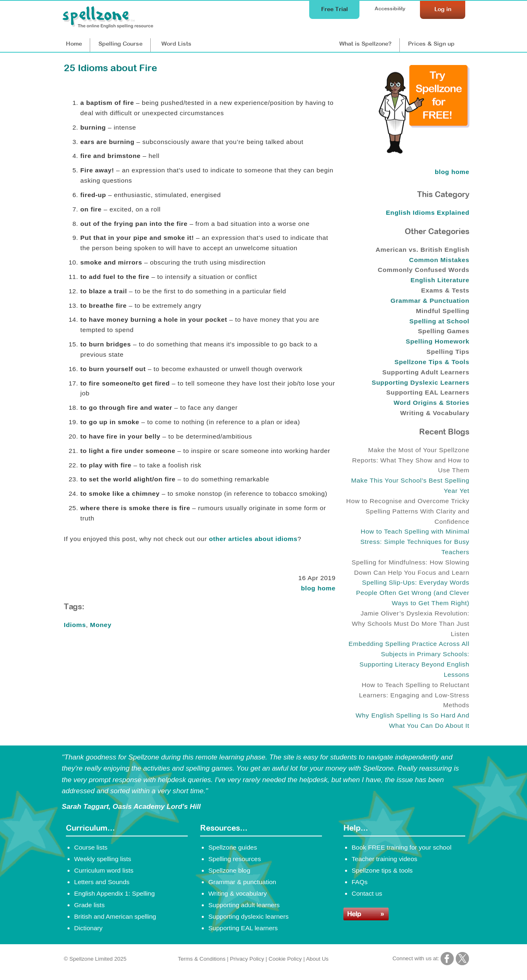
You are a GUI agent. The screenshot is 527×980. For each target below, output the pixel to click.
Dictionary (88, 928)
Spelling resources (235, 859)
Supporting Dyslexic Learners (421, 382)
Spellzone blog (229, 870)
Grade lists (89, 905)
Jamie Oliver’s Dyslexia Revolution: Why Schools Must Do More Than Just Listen (410, 624)
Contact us (367, 893)
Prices (431, 44)
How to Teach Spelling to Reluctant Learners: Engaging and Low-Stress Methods (414, 695)
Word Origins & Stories (431, 403)
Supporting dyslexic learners (248, 916)
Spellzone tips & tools (382, 870)
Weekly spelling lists (103, 859)
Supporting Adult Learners (426, 372)
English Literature (440, 280)
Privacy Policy (247, 959)
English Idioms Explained (428, 212)
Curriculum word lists (104, 870)
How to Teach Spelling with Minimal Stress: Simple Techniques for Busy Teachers (415, 542)
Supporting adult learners (244, 905)
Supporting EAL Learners (428, 392)
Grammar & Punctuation (430, 301)
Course (120, 44)
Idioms (75, 625)
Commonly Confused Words (423, 270)
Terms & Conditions (202, 959)
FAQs (360, 882)
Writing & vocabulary (238, 893)
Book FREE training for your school (401, 847)
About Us (317, 959)
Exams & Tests (445, 290)
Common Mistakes (439, 260)
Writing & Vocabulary (435, 413)
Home (74, 44)
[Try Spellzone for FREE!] (424, 151)
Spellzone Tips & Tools (432, 362)
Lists (176, 44)
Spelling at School (439, 321)
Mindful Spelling (443, 311)
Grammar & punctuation (242, 882)
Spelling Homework (437, 341)
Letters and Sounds (102, 882)
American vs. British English (422, 250)
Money (101, 625)
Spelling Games (444, 331)
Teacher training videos (385, 859)
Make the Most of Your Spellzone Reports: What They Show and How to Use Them (411, 460)
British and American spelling (115, 916)
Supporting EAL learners (243, 928)
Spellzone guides (233, 847)
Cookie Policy (285, 959)
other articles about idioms (253, 539)
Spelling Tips (448, 352)
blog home (318, 588)
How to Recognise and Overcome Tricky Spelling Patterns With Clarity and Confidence (408, 511)
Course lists (91, 847)
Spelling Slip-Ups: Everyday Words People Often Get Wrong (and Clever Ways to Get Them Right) (413, 593)
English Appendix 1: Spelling (114, 893)
